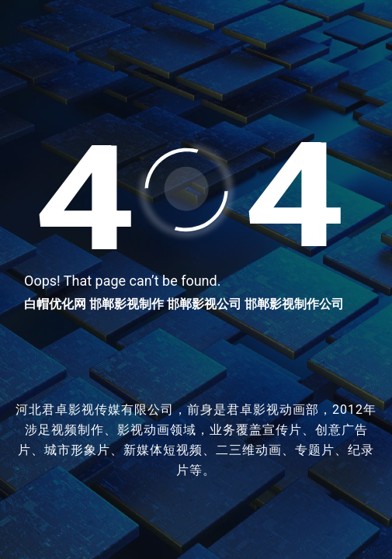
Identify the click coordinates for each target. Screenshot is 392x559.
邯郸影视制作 (127, 304)
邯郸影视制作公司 (294, 304)
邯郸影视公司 (204, 304)
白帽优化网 (55, 304)
